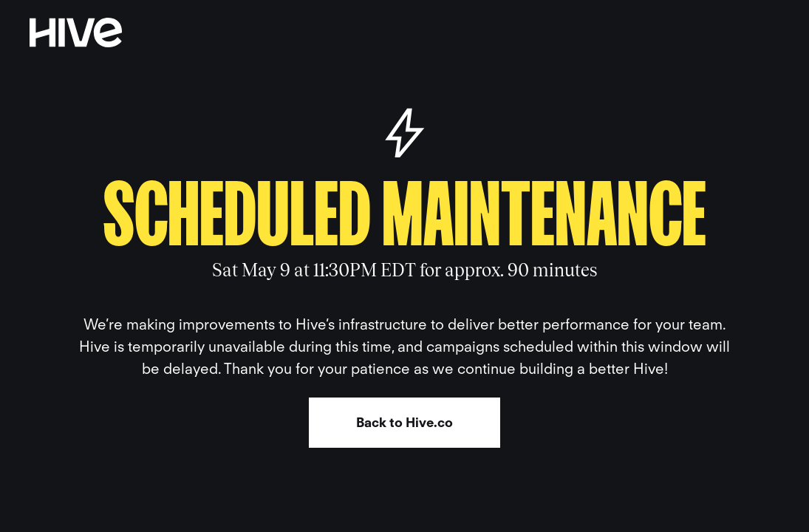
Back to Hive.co (404, 422)
